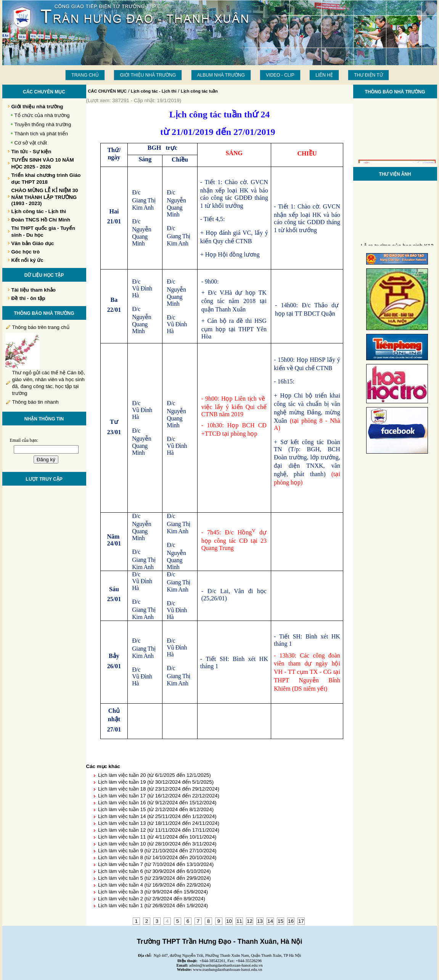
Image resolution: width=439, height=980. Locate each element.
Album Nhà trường (221, 75)
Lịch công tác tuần (199, 91)
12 (250, 921)
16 (291, 921)
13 (260, 921)
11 (239, 921)
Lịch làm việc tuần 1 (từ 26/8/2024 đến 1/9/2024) (153, 905)
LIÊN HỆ (324, 75)
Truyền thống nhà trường (43, 124)
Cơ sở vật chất (31, 143)
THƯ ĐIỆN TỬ (368, 75)
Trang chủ (85, 75)
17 (301, 921)
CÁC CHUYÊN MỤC (108, 91)
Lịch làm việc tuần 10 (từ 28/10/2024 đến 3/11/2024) (157, 844)
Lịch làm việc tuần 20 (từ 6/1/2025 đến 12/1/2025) (154, 775)
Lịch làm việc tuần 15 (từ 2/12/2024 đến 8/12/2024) (156, 809)
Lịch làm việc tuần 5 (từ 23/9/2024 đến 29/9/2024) (154, 878)
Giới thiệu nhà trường (148, 75)
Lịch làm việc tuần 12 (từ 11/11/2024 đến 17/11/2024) (159, 830)
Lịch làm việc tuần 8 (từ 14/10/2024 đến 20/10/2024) (157, 857)
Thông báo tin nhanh (35, 402)
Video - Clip (280, 75)
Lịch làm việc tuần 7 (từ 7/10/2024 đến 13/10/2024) (156, 864)
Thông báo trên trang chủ (41, 327)
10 (229, 921)
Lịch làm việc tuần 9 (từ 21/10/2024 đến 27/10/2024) (157, 851)
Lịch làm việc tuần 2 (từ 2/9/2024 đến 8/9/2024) (152, 899)
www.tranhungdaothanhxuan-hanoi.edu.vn (228, 970)
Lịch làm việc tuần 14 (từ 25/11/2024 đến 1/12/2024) (157, 816)
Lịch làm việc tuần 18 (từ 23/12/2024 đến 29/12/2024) (159, 789)
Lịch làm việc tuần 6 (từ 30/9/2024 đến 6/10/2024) (154, 871)
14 (270, 921)
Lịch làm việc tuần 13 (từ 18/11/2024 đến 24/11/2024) (159, 823)
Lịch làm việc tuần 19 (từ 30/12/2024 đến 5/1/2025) (156, 782)
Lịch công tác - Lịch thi (154, 91)
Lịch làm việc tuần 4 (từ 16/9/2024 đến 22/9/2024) (154, 885)
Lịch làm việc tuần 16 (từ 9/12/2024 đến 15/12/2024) (157, 803)
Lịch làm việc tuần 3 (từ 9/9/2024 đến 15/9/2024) (153, 892)
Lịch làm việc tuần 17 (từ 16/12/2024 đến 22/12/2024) (159, 796)
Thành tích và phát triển (41, 134)
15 (281, 921)
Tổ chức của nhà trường (42, 115)
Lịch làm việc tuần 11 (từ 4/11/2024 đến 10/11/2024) (157, 837)
